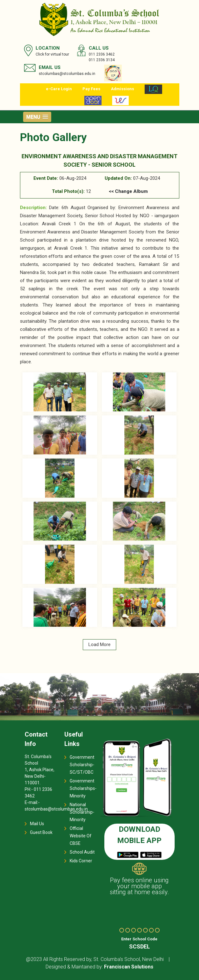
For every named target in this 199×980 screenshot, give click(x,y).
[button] (37, 117)
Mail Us (37, 824)
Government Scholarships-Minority (83, 788)
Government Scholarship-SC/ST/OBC (82, 765)
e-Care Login (59, 89)
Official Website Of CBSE (81, 836)
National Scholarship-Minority (82, 812)
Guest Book (41, 832)
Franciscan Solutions (129, 967)
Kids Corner (81, 861)
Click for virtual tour (52, 54)
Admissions (122, 89)
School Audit (82, 852)
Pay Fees (91, 89)
